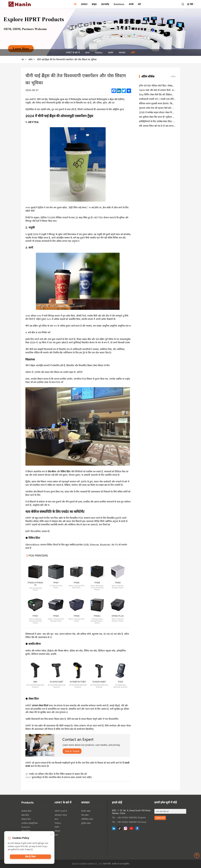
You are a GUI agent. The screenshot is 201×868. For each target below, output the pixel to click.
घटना (87, 52)
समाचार (122, 52)
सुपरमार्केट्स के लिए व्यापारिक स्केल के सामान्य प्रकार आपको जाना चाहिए (62, 777)
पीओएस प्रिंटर (26, 811)
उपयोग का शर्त (117, 864)
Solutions (119, 4)
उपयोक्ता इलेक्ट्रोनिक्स (29, 823)
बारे (139, 4)
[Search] (183, 4)
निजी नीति (107, 864)
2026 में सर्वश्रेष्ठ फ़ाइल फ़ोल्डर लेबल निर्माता (157, 112)
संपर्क (131, 4)
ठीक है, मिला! (30, 858)
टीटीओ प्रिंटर (26, 831)
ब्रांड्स (94, 4)
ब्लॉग (133, 52)
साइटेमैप (126, 864)
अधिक (173, 76)
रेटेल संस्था (85, 815)
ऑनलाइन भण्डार (61, 815)
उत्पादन (84, 4)
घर (75, 4)
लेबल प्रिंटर (25, 815)
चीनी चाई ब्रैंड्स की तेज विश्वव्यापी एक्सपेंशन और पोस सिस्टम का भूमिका (67, 59)
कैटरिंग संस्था (86, 811)
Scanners (26, 827)
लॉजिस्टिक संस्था (87, 819)
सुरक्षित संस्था (86, 823)
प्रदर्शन (111, 52)
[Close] (51, 835)
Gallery (99, 52)
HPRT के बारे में (73, 52)
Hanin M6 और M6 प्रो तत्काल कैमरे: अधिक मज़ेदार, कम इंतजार (167, 90)
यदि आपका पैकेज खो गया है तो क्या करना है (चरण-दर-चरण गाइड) (167, 126)
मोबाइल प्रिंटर (26, 819)
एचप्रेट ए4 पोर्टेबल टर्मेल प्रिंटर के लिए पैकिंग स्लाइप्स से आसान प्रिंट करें (58, 774)
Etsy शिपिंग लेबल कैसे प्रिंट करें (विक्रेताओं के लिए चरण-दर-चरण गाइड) (169, 95)
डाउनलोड (105, 4)
